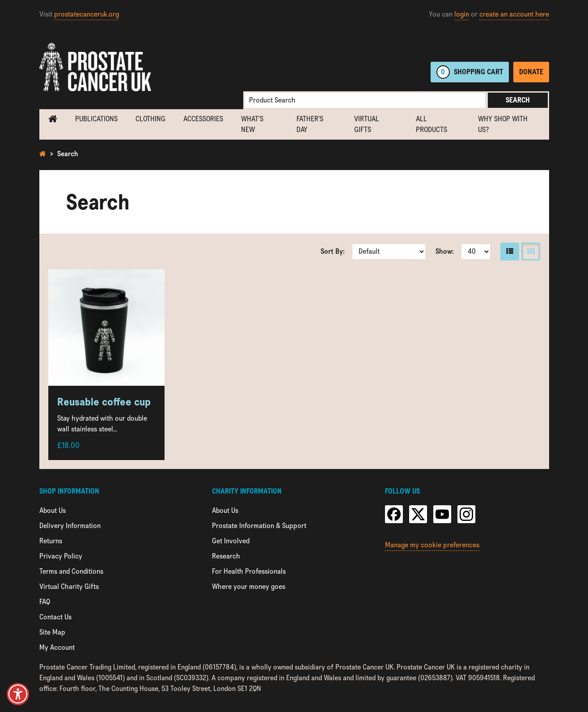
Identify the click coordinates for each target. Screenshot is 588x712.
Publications (96, 119)
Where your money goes (249, 586)
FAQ (45, 602)
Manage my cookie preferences (432, 545)
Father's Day (310, 124)
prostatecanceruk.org (87, 14)
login (462, 14)
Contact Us (55, 617)
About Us (53, 510)
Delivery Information (70, 526)
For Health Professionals (249, 571)
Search (518, 100)
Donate (531, 72)
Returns (51, 541)
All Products (431, 124)
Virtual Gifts (367, 124)
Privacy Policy (61, 556)
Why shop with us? (503, 124)
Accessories (203, 119)
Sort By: (333, 251)
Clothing (150, 119)
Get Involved (231, 541)
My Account (57, 647)
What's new (252, 124)
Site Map (52, 632)
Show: (445, 251)
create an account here (514, 14)
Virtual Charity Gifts (69, 586)
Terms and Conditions (71, 571)
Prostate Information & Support (259, 526)
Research (226, 556)
